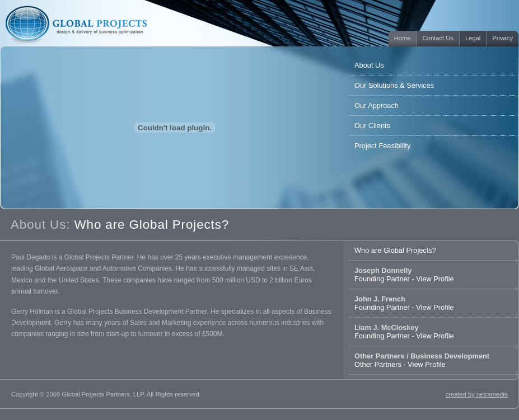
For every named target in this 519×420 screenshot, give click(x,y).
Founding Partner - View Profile (404, 275)
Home (403, 38)
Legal (473, 38)
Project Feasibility (382, 146)
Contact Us (438, 38)
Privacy (502, 38)
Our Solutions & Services (394, 85)
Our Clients (372, 126)
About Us (369, 65)
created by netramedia (477, 394)
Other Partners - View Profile (422, 360)
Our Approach (377, 105)
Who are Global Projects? (395, 250)
